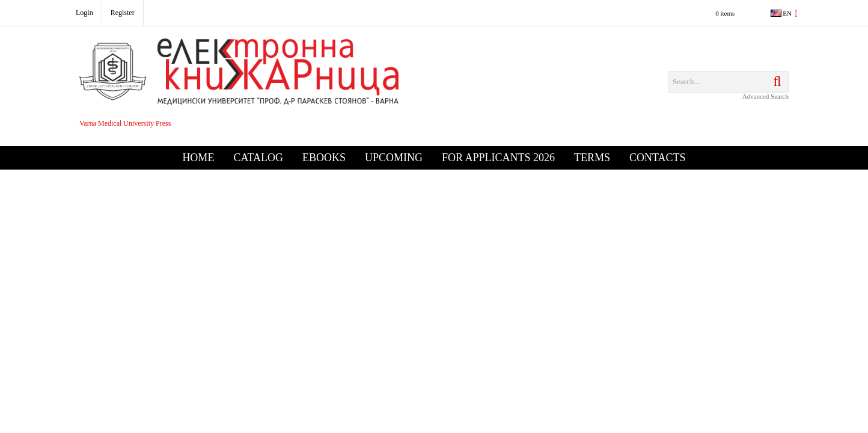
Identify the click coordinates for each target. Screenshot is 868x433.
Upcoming (394, 158)
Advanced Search (766, 96)
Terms (592, 158)
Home (198, 158)
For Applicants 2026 (498, 158)
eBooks (324, 158)
